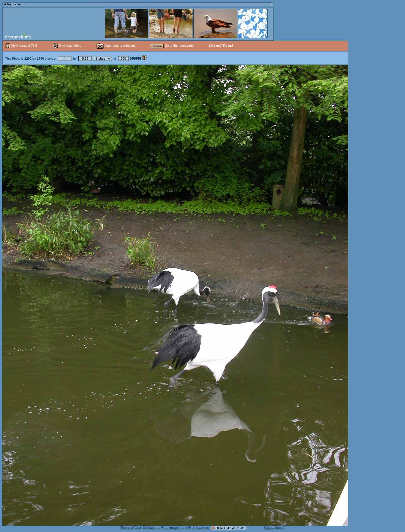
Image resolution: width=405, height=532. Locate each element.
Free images (171, 528)
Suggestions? (274, 528)
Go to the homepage (172, 46)
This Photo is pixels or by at (74, 58)
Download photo (67, 46)
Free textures (198, 528)
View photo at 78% (22, 46)
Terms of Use (131, 528)
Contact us (151, 528)
